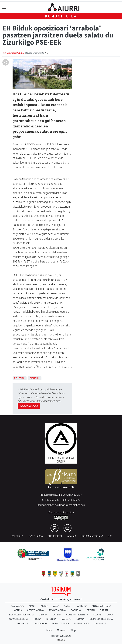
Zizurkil (35, 378)
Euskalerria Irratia (21, 615)
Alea (56, 606)
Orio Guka (22, 623)
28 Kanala (100, 623)
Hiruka (37, 619)
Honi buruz (16, 536)
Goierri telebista (77, 615)
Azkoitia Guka (57, 610)
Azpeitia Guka (35, 610)
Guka (110, 615)
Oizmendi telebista (101, 619)
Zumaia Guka (82, 623)
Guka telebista (19, 619)
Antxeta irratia (101, 606)
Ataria (18, 610)
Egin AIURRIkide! (29, 406)
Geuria (43, 615)
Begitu (91, 610)
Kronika (51, 619)
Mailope (66, 619)
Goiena (57, 615)
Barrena (76, 610)
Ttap (73, 630)
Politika (19, 378)
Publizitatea (55, 536)
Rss (110, 536)
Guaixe (97, 615)
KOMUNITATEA (61, 16)
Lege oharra (35, 536)
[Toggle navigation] (4, 7)
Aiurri (44, 606)
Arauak (72, 536)
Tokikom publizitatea (61, 636)
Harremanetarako (92, 536)
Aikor (32, 606)
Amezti (68, 606)
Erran (104, 610)
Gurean (61, 630)
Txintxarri (40, 623)
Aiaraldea (17, 606)
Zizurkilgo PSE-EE (15, 53)
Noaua (80, 619)
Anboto (82, 606)
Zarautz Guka (60, 623)
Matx (49, 630)
